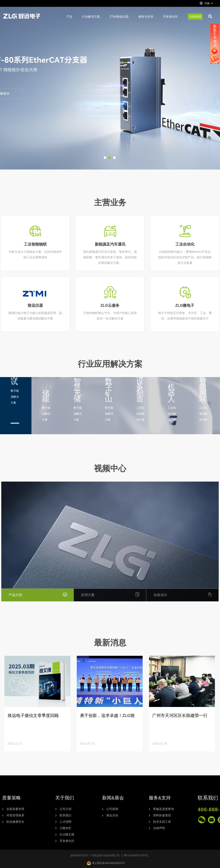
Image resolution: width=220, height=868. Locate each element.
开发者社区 (170, 17)
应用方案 (114, 595)
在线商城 (195, 17)
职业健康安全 (15, 822)
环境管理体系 (15, 815)
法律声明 (159, 828)
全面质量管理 (15, 809)
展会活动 (112, 815)
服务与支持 (146, 17)
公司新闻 (112, 809)
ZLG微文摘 (67, 834)
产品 (69, 17)
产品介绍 (41, 595)
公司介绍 (65, 809)
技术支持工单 (162, 822)
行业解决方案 (91, 17)
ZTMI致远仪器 (119, 17)
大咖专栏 (65, 828)
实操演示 (186, 595)
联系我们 (65, 815)
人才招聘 (65, 822)
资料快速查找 (162, 815)
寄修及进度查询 (163, 809)
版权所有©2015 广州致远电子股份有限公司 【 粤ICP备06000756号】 (110, 855)
